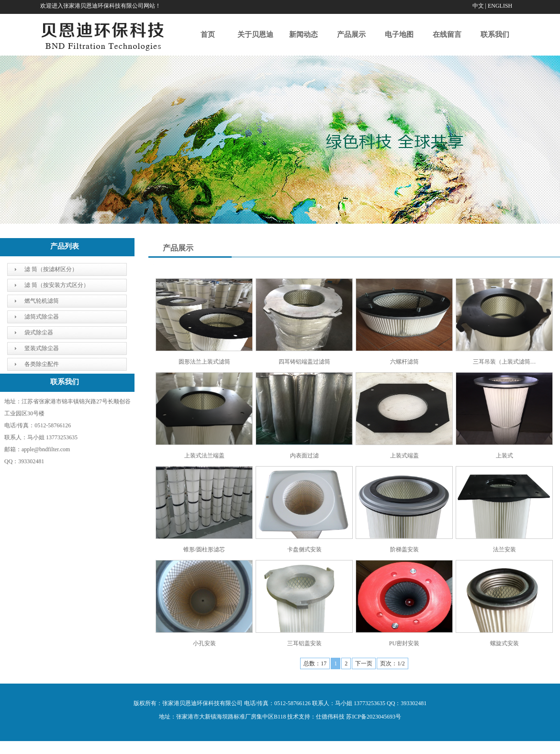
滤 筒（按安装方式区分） (57, 285)
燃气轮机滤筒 (42, 301)
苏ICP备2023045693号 (374, 717)
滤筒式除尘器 (42, 317)
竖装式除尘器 (42, 348)
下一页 (364, 663)
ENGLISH (500, 6)
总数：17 (315, 663)
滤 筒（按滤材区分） (51, 269)
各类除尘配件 (42, 364)
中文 (478, 6)
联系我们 (495, 34)
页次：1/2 (392, 663)
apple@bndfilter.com (46, 449)
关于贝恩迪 (255, 34)
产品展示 (351, 34)
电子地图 (399, 34)
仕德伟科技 (330, 717)
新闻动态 (303, 34)
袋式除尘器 (39, 332)
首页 (208, 34)
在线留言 (447, 34)
